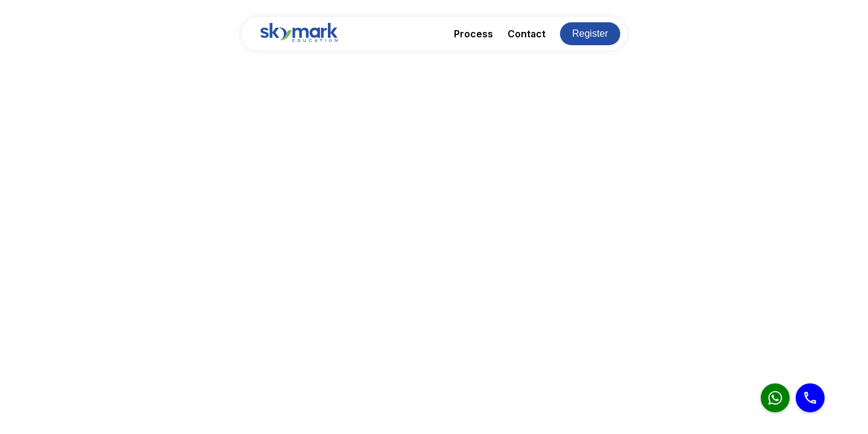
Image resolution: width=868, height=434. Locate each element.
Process (473, 34)
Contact (527, 34)
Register (590, 33)
